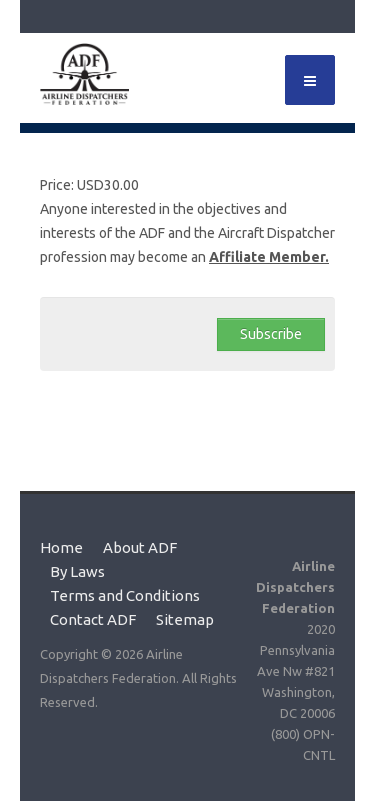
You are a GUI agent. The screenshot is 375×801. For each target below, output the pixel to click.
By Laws (77, 572)
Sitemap (185, 620)
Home (61, 548)
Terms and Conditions (125, 596)
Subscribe (271, 334)
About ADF (140, 548)
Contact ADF (93, 620)
